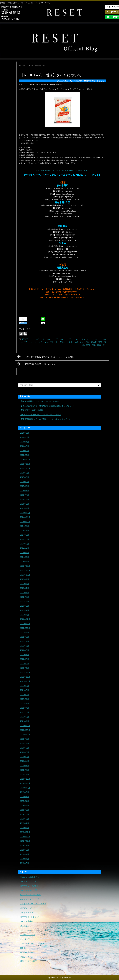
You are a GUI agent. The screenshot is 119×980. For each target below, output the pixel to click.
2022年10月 (25, 628)
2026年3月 (25, 446)
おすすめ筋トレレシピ (95, 81)
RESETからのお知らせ (30, 877)
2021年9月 (25, 686)
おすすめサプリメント (29, 886)
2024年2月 (25, 557)
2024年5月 (25, 544)
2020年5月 (25, 757)
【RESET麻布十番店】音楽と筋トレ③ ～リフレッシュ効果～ (46, 357)
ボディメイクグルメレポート (32, 944)
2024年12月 (25, 513)
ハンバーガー (26, 939)
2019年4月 (25, 814)
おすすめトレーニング (29, 899)
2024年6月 (25, 539)
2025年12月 (25, 460)
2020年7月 (25, 748)
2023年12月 (25, 566)
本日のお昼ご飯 (27, 952)
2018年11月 (25, 837)
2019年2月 (25, 823)
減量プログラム (27, 957)
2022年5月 (25, 650)
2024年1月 (25, 562)
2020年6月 (25, 752)
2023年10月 (25, 575)
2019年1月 (25, 828)
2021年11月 (25, 677)
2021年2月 (25, 717)
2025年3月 (25, 499)
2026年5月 (25, 437)
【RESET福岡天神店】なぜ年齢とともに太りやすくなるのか (45, 419)
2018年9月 (25, 845)
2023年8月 (25, 584)
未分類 (23, 948)
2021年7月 (25, 695)
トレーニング (26, 930)
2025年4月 (25, 495)
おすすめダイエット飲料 (30, 895)
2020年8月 (25, 743)
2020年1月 (25, 774)
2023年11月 (25, 570)
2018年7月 (25, 854)
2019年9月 (25, 792)
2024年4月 (25, 548)
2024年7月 (25, 535)
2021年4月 (25, 708)
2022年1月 (25, 668)
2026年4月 (25, 442)
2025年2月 (25, 504)
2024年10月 (25, 522)
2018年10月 (25, 841)
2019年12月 (25, 779)
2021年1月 (25, 721)
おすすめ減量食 (27, 912)
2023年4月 (25, 601)
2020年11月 (25, 730)
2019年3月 (25, 819)
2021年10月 (25, 681)
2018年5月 (25, 863)
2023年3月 (25, 606)
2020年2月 (25, 770)
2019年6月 (25, 806)
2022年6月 (25, 646)
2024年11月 (25, 517)
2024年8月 (25, 531)
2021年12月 (25, 672)
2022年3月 (25, 659)
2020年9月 (25, 739)
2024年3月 (25, 553)
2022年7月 (25, 641)
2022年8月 (25, 637)
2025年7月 (25, 482)
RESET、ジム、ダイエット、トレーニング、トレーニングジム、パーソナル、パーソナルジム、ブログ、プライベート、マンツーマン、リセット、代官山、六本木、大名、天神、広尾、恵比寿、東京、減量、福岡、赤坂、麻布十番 (63, 342)
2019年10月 (25, 788)
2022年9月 (25, 633)
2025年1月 (25, 508)
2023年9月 (25, 579)
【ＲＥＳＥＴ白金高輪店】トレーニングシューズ (41, 415)
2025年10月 (25, 468)
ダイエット (25, 926)
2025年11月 (25, 464)
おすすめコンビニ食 (28, 881)
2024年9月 (25, 526)
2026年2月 (25, 451)
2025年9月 (25, 473)
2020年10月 (25, 735)
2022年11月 (25, 624)
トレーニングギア (28, 935)
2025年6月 (25, 486)
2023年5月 (25, 597)
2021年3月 (25, 712)
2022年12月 (25, 619)
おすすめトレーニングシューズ (33, 904)
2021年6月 (25, 699)
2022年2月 (25, 664)
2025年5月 (25, 491)
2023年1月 (25, 615)
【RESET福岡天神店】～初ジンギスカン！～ (39, 364)
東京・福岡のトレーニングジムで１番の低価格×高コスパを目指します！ (62, 170)
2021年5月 (25, 704)
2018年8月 (25, 850)
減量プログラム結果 (28, 961)
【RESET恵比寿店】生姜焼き (32, 410)
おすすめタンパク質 (28, 890)
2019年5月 (25, 810)
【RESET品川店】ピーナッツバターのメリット (40, 401)
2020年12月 (25, 726)
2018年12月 (25, 832)
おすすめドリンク (28, 908)
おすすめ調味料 (27, 921)
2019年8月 (25, 797)
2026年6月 (25, 433)
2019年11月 (25, 783)
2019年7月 (25, 801)
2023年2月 (25, 610)
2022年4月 (25, 655)
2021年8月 (25, 690)
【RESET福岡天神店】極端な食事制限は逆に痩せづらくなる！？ (47, 406)
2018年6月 (25, 859)
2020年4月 (25, 761)
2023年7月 (25, 588)
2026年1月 (25, 455)
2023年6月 (25, 593)
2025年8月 (25, 477)
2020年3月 (25, 766)
